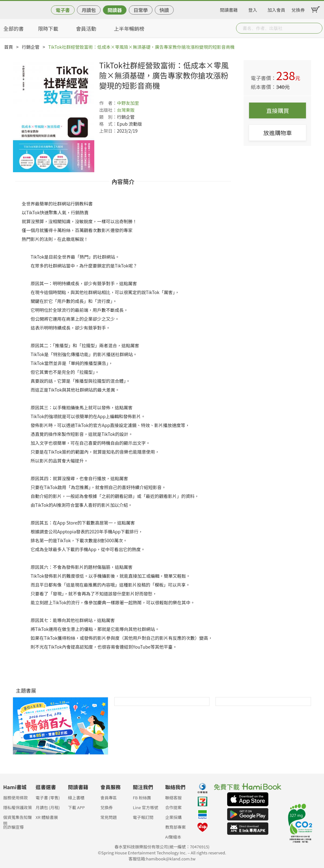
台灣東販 (126, 110)
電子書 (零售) (48, 798)
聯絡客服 (173, 798)
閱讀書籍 (229, 9)
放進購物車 (277, 133)
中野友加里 (128, 103)
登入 (253, 9)
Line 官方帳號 (146, 807)
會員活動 (86, 28)
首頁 (9, 47)
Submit (317, 28)
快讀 (164, 10)
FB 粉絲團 (142, 798)
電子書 (63, 10)
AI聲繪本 (173, 837)
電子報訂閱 (143, 817)
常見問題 (109, 817)
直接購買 (277, 110)
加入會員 (277, 9)
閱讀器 (115, 10)
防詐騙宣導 (13, 827)
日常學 (141, 10)
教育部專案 (175, 827)
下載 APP (76, 807)
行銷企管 (31, 47)
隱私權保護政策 (18, 807)
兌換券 (298, 9)
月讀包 (89, 10)
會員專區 (109, 798)
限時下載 (48, 28)
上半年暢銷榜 (129, 28)
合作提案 (173, 807)
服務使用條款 (16, 798)
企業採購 (173, 817)
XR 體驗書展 (47, 817)
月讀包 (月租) (48, 807)
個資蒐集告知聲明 (18, 819)
